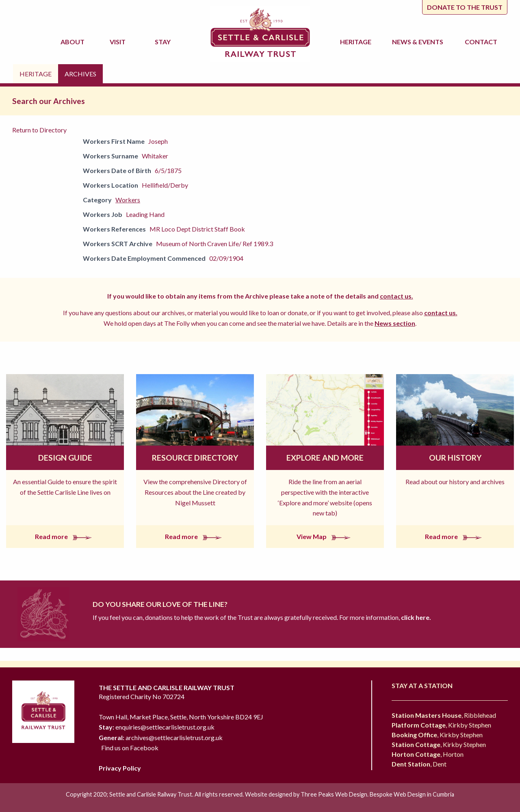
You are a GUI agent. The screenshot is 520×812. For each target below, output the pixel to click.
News (419, 42)
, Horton (428, 754)
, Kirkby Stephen (441, 725)
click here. (415, 617)
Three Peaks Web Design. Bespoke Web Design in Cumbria (377, 794)
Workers (128, 200)
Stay (164, 42)
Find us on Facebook (130, 748)
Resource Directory (195, 458)
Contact (481, 42)
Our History (455, 458)
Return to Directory (39, 130)
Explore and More (325, 458)
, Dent (419, 764)
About (74, 42)
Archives (80, 74)
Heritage (357, 42)
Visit (119, 42)
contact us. (396, 296)
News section (395, 323)
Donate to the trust (465, 7)
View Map (325, 536)
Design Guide (65, 458)
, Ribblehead (444, 715)
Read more (65, 536)
